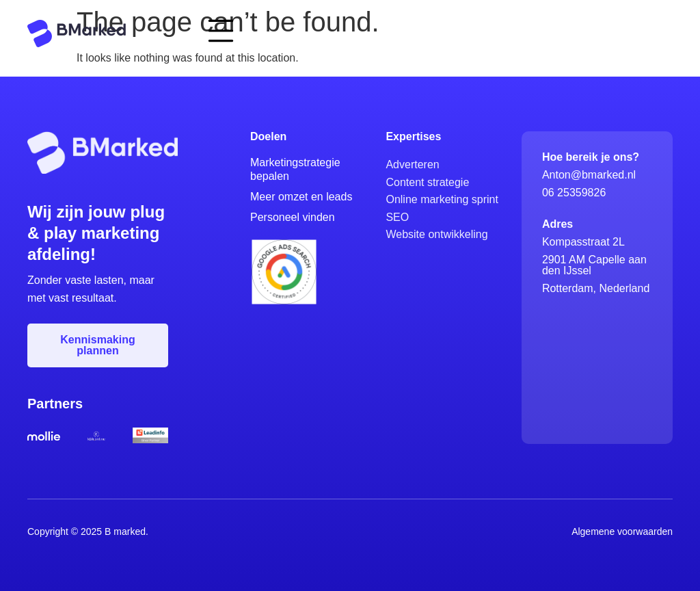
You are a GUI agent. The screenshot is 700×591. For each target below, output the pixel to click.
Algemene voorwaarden (622, 531)
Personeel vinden (293, 217)
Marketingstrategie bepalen (295, 169)
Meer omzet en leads (301, 197)
